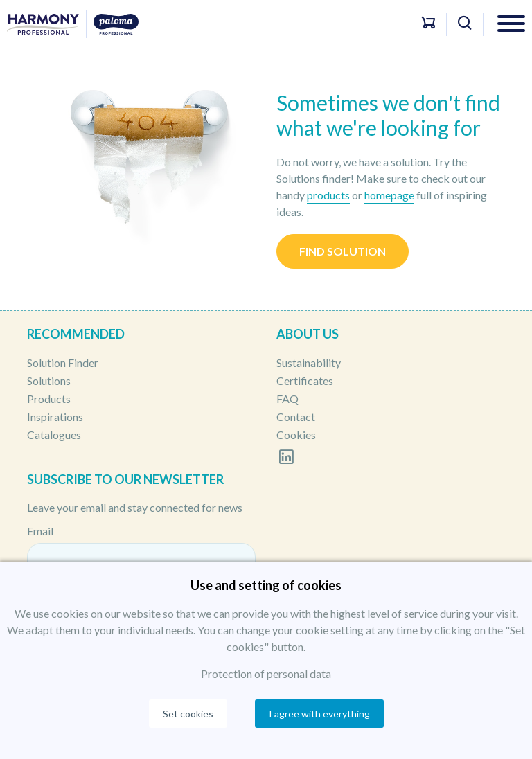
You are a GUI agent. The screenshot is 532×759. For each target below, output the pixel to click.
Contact (296, 417)
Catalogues (54, 435)
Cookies (296, 435)
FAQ (287, 399)
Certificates (305, 381)
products (328, 195)
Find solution (343, 251)
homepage (389, 195)
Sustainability (309, 363)
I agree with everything (319, 714)
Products (49, 399)
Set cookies (188, 714)
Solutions (49, 381)
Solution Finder (63, 363)
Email (40, 531)
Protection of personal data (266, 673)
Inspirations (55, 417)
